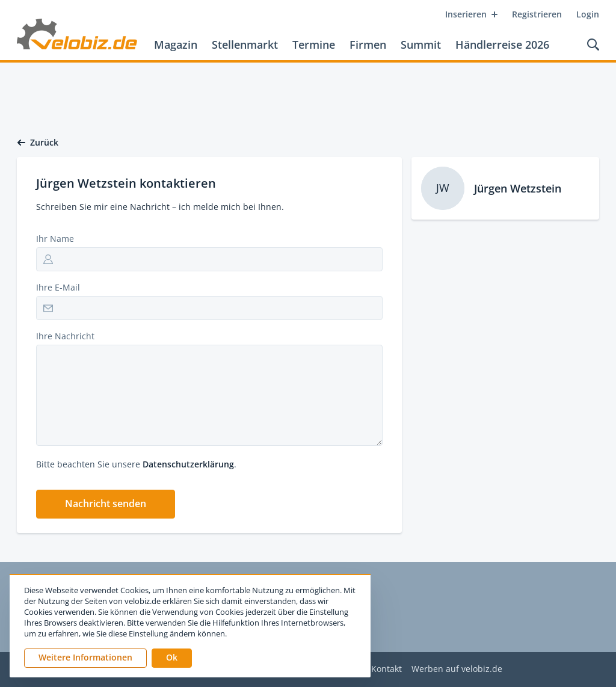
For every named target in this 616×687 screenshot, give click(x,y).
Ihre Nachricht (65, 336)
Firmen (368, 45)
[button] (106, 504)
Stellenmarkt (245, 45)
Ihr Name (55, 239)
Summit (421, 45)
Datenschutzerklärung (188, 464)
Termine (314, 45)
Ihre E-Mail (58, 287)
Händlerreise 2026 (502, 45)
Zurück (38, 143)
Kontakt (387, 669)
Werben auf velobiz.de (457, 669)
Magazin (176, 45)
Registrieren (537, 14)
